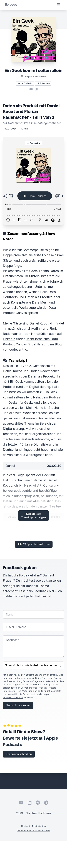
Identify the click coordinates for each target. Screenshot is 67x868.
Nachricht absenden (18, 705)
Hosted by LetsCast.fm (33, 826)
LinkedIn (33, 329)
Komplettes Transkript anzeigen (33, 515)
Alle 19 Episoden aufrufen (34, 544)
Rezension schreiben (19, 754)
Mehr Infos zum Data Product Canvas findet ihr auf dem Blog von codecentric (32, 344)
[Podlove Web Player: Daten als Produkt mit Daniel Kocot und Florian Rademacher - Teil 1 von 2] (33, 181)
